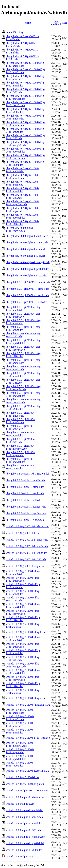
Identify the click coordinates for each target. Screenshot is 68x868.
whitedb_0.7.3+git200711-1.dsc (23, 533)
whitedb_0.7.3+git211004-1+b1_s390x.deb (20, 764)
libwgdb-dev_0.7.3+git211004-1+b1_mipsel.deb (22, 210)
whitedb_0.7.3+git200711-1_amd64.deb (27, 540)
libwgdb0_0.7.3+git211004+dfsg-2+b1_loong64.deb (24, 388)
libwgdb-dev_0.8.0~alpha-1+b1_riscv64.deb (20, 229)
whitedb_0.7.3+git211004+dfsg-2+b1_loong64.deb (23, 665)
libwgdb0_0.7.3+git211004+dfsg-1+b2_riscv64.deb (24, 348)
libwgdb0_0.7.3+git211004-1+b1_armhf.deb (21, 434)
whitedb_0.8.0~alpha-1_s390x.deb (24, 850)
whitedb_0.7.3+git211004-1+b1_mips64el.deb (20, 744)
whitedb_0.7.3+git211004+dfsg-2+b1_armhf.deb (23, 652)
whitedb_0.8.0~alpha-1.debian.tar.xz (25, 797)
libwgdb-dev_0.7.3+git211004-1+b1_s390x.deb (22, 223)
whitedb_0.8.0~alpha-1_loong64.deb (25, 837)
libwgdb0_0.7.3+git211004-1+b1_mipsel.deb (21, 454)
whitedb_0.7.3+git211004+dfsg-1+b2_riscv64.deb (23, 612)
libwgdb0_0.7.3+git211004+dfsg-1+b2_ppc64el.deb (24, 342)
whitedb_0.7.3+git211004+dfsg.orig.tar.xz (28, 705)
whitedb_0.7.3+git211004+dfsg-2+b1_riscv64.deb (23, 678)
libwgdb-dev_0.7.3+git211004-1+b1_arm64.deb (22, 177)
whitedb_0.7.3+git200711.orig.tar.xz (25, 566)
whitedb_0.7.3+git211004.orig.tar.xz (25, 784)
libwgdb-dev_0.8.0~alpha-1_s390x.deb (26, 276)
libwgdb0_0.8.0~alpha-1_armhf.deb (25, 493)
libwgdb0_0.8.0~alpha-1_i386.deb (24, 500)
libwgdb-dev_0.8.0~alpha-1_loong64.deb (28, 262)
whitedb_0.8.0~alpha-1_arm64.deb (24, 817)
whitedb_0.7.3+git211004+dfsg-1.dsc (26, 632)
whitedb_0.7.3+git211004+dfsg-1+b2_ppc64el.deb (23, 606)
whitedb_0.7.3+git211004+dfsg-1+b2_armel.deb (23, 586)
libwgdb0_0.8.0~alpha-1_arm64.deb (25, 487)
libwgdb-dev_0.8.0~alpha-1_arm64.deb (27, 243)
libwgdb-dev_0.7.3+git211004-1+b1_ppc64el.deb (22, 216)
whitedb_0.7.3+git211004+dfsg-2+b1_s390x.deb (23, 685)
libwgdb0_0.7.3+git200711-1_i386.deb (26, 302)
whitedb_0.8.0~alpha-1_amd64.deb (25, 810)
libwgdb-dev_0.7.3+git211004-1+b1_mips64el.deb (22, 203)
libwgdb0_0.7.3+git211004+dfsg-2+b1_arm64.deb (24, 368)
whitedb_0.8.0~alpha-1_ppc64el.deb (25, 843)
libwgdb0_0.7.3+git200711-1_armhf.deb (27, 295)
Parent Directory (15, 32)
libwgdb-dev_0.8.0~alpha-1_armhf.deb (26, 249)
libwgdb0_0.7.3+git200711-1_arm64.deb (27, 289)
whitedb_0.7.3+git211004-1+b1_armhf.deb (20, 731)
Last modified (56, 23)
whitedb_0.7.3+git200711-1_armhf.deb (27, 553)
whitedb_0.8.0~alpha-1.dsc (20, 804)
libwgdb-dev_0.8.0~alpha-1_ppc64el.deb (27, 269)
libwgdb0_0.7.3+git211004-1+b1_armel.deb (21, 427)
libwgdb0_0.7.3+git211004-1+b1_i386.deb (21, 441)
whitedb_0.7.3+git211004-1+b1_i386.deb (28, 738)
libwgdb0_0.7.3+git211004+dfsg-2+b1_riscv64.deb (24, 401)
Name (28, 23)
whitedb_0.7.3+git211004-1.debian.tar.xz (28, 771)
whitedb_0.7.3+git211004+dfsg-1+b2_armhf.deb (23, 592)
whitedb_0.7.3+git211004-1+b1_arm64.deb (20, 718)
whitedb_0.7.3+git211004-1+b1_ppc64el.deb (20, 757)
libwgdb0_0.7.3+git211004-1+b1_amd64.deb (21, 414)
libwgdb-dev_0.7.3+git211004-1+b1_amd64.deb (22, 170)
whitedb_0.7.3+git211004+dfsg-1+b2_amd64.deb (23, 573)
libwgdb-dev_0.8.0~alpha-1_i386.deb (26, 256)
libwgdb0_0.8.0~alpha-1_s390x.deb (25, 520)
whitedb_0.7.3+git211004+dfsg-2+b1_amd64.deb (23, 639)
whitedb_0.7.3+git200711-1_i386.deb (26, 559)
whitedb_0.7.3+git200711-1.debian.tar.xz (28, 526)
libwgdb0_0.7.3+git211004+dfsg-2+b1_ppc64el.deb (24, 394)
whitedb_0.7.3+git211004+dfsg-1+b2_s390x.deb (23, 619)
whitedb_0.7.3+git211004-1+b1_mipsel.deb (20, 751)
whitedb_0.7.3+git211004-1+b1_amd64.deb (20, 711)
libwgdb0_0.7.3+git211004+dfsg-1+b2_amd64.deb (24, 309)
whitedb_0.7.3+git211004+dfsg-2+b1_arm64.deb (23, 645)
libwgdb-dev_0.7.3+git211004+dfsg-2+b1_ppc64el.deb (25, 150)
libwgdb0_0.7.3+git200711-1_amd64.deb (28, 282)
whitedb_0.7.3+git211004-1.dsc (23, 777)
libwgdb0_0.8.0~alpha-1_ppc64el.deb (26, 513)
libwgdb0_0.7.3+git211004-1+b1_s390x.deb (21, 467)
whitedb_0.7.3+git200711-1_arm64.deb (27, 546)
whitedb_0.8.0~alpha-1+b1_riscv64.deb (27, 791)
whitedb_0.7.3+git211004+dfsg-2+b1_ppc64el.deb (23, 672)
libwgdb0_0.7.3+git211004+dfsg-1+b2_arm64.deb (24, 315)
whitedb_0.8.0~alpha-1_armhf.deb (24, 824)
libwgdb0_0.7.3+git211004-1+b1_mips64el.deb (21, 447)
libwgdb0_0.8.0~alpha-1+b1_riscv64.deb (28, 474)
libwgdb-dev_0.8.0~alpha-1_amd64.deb (27, 236)
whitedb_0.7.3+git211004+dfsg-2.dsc (26, 698)
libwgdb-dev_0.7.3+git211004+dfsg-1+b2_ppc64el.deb (25, 97)
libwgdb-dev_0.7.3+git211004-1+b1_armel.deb (22, 183)
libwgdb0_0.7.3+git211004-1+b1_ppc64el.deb (21, 460)
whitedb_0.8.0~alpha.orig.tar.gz (23, 857)
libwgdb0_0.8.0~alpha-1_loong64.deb (26, 507)
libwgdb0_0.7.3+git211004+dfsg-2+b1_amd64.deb (24, 361)
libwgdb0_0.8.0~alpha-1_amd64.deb (25, 480)
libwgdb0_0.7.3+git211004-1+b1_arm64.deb (21, 421)
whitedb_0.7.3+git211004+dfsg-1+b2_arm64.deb (23, 579)
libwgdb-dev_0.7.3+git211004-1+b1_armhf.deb (22, 190)
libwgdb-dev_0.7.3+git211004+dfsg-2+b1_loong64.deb (25, 144)
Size (65, 23)
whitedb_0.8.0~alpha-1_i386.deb (23, 830)
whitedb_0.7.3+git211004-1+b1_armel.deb (20, 724)
